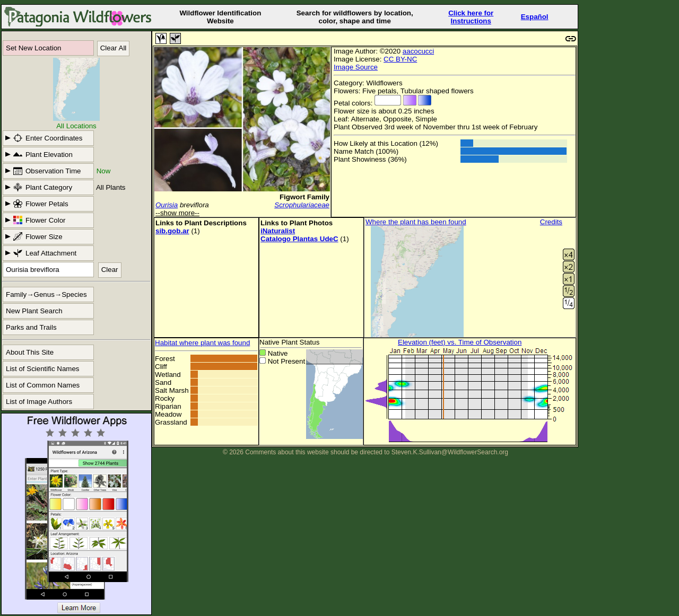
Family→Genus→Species (46, 294)
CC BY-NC (400, 59)
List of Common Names (43, 385)
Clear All (114, 48)
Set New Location (33, 48)
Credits (551, 222)
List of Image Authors (39, 402)
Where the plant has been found (416, 222)
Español (535, 17)
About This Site (30, 352)
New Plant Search (34, 311)
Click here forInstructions (471, 17)
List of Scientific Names (43, 369)
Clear (110, 270)
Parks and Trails (31, 327)
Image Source (356, 67)
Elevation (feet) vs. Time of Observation (460, 342)
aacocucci (418, 51)
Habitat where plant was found (202, 343)
